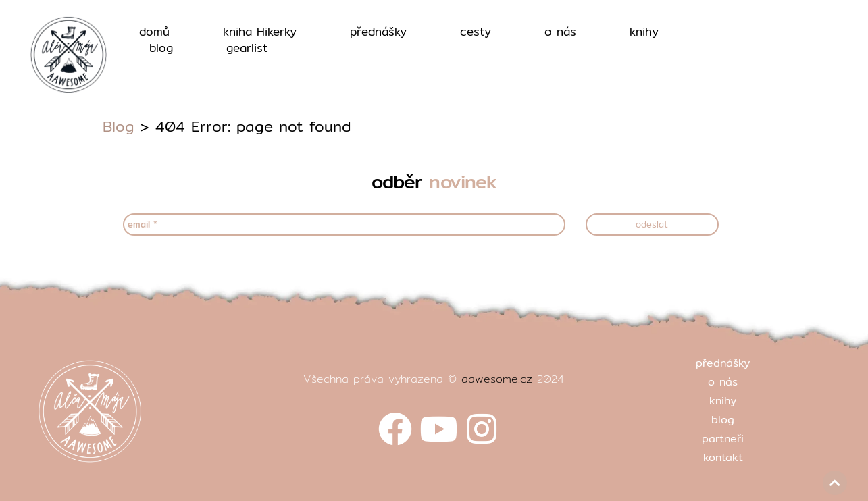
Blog (119, 126)
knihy (644, 32)
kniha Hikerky (260, 32)
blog (161, 48)
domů (154, 32)
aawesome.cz (497, 379)
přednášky (378, 32)
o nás (560, 32)
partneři (723, 439)
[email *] (344, 225)
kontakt (723, 457)
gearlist (247, 48)
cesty (476, 32)
